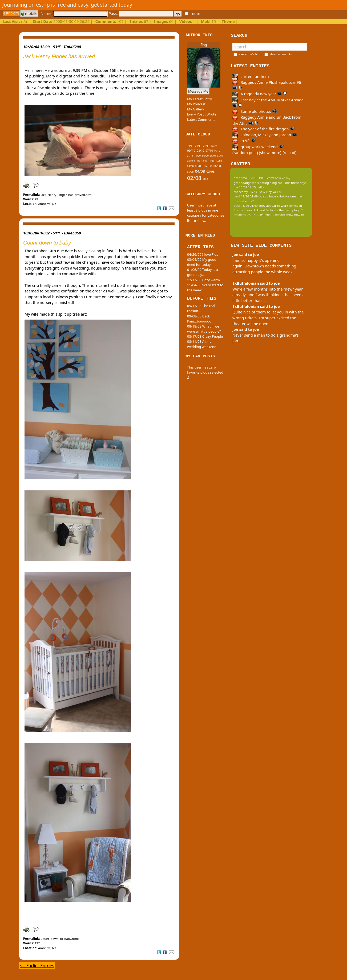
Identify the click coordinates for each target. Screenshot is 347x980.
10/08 (219, 161)
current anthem (251, 77)
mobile (29, 13)
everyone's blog (250, 54)
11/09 (197, 156)
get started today (112, 5)
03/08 (210, 171)
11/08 (211, 161)
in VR (244, 141)
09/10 (191, 150)
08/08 (199, 166)
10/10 (214, 146)
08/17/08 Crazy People (205, 336)
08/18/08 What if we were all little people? (204, 329)
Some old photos (255, 111)
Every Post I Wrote (202, 114)
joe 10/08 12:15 (245, 187)
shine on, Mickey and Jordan (265, 135)
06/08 (217, 166)
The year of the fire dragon (263, 129)
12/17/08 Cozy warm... (205, 280)
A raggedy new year (260, 94)
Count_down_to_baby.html (60, 939)
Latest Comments (201, 119)
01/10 (190, 156)
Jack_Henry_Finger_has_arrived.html (66, 195)
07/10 (209, 151)
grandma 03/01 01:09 (249, 178)
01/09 (197, 161)
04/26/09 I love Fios (203, 254)
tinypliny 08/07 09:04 (249, 215)
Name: (74, 13)
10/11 (190, 146)
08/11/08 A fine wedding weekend (202, 344)
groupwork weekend (258, 147)
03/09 (190, 161)
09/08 (190, 166)
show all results (281, 54)
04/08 (200, 171)
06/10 (217, 151)
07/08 (208, 166)
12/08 (204, 161)
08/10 (200, 151)
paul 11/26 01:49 (246, 196)
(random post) (245, 153)
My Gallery (196, 109)
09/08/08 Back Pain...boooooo (199, 319)
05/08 (190, 172)
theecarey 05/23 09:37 (250, 192)
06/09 (213, 156)
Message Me (198, 91)
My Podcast (196, 104)
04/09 (220, 156)
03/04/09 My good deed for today (202, 262)
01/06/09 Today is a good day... (203, 272)
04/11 (198, 146)
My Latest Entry (199, 99)
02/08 (194, 178)
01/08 (206, 179)
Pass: (140, 13)
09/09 (205, 156)
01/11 (206, 146)
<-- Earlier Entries (37, 966)
